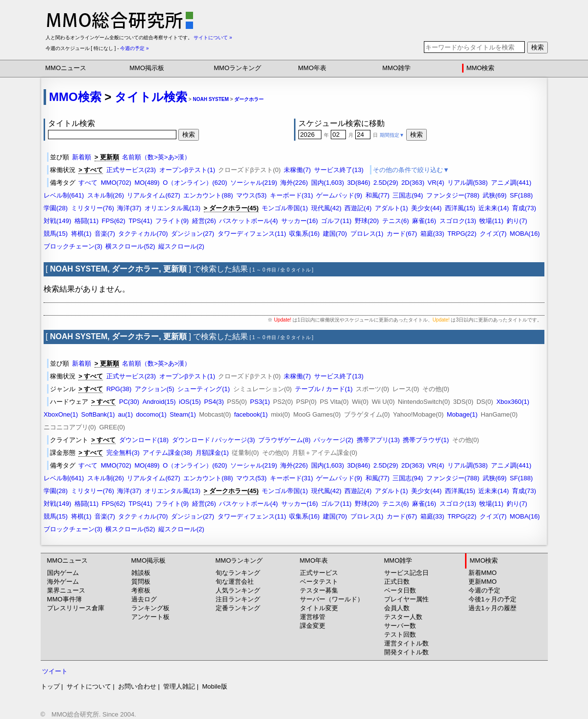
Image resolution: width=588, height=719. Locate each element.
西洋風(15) (460, 208)
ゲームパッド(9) (339, 195)
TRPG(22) (462, 234)
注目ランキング (238, 599)
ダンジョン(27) (193, 234)
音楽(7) (105, 234)
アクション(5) (155, 389)
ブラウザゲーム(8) (284, 440)
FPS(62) (113, 221)
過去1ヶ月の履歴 (492, 608)
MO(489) (147, 183)
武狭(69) (495, 195)
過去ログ (144, 599)
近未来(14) (493, 208)
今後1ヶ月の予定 (492, 599)
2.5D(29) (386, 183)
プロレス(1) (367, 234)
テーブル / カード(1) (324, 389)
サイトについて (89, 686)
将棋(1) (81, 234)
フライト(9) (172, 221)
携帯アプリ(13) (378, 440)
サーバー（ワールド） (332, 599)
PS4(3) (214, 402)
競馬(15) (56, 234)
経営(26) (204, 221)
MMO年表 (312, 68)
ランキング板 (150, 608)
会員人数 (397, 608)
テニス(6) (396, 221)
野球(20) (367, 221)
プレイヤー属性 (406, 599)
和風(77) (378, 195)
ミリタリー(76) (93, 208)
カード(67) (402, 234)
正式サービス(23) (131, 170)
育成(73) (524, 208)
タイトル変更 (319, 608)
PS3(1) (260, 402)
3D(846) (359, 183)
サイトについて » (213, 37)
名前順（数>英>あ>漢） (156, 157)
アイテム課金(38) (167, 453)
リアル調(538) (467, 183)
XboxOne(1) (61, 414)
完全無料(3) (123, 453)
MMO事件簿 (64, 599)
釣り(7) (517, 221)
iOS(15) (190, 402)
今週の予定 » (134, 48)
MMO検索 (481, 68)
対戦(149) (57, 221)
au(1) (125, 414)
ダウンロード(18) (144, 440)
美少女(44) (426, 208)
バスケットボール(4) (248, 221)
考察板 (141, 590)
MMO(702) (116, 183)
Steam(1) (183, 414)
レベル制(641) (64, 195)
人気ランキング (238, 590)
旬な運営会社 (235, 582)
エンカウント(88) (208, 195)
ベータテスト (319, 582)
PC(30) (129, 402)
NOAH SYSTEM (210, 99)
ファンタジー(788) (453, 195)
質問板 (141, 582)
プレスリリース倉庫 (76, 608)
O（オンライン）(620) (195, 183)
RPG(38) (119, 389)
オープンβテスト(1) (187, 170)
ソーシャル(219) (254, 183)
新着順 (82, 157)
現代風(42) (326, 208)
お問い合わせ (137, 686)
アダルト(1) (392, 208)
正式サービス (319, 573)
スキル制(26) (106, 195)
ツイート (55, 671)
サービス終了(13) (339, 170)
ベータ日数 (400, 590)
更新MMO (483, 582)
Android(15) (159, 402)
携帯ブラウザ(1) (426, 440)
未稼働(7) (297, 170)
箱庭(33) (432, 234)
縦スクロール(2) (181, 246)
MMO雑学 (396, 68)
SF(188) (521, 195)
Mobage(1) (462, 414)
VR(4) (436, 183)
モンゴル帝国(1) (285, 208)
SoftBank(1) (98, 414)
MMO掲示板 (147, 68)
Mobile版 (214, 686)
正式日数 (397, 582)
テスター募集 (319, 590)
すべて (88, 183)
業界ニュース (66, 590)
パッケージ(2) (333, 440)
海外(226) (294, 183)
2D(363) (413, 183)
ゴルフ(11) (336, 221)
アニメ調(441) (511, 183)
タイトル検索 (151, 97)
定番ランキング (238, 608)
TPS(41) (140, 221)
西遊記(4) (358, 208)
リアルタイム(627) (153, 195)
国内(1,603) (328, 183)
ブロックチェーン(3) (73, 246)
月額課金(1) (212, 453)
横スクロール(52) (130, 246)
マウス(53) (251, 195)
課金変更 (313, 626)
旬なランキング (238, 573)
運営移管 (313, 617)
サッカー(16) (300, 221)
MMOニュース (66, 68)
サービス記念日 (406, 573)
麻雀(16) (424, 221)
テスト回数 (400, 634)
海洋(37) (129, 208)
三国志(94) (408, 195)
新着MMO (483, 573)
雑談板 (141, 573)
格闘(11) (86, 221)
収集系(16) (304, 234)
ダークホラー (249, 99)
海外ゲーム (63, 582)
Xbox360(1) (513, 402)
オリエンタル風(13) (172, 208)
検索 (538, 47)
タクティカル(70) (143, 234)
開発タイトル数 (406, 652)
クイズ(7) (493, 234)
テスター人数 (403, 617)
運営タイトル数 (406, 643)
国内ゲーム (63, 573)
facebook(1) (251, 414)
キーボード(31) (292, 195)
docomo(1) (151, 414)
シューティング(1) (204, 389)
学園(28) (56, 208)
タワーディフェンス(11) (252, 234)
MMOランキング (237, 68)
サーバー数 (400, 626)
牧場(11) (491, 221)
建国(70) (335, 234)
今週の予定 (484, 590)
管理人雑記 (179, 686)
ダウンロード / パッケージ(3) (214, 440)
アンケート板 (150, 617)
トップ (50, 686)
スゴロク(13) (458, 221)
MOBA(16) (525, 234)
